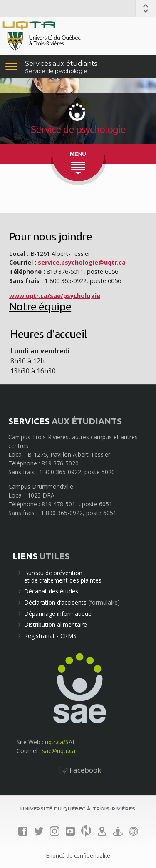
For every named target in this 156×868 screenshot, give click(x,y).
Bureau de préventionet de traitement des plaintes (63, 577)
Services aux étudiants (61, 64)
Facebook (80, 770)
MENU (78, 154)
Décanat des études (51, 591)
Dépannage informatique (58, 614)
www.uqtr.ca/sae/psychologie (55, 296)
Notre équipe (40, 306)
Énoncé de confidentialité (78, 855)
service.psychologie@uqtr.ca (82, 262)
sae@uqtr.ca (59, 751)
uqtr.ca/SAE (60, 742)
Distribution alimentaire (56, 624)
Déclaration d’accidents (55, 602)
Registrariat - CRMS (50, 636)
